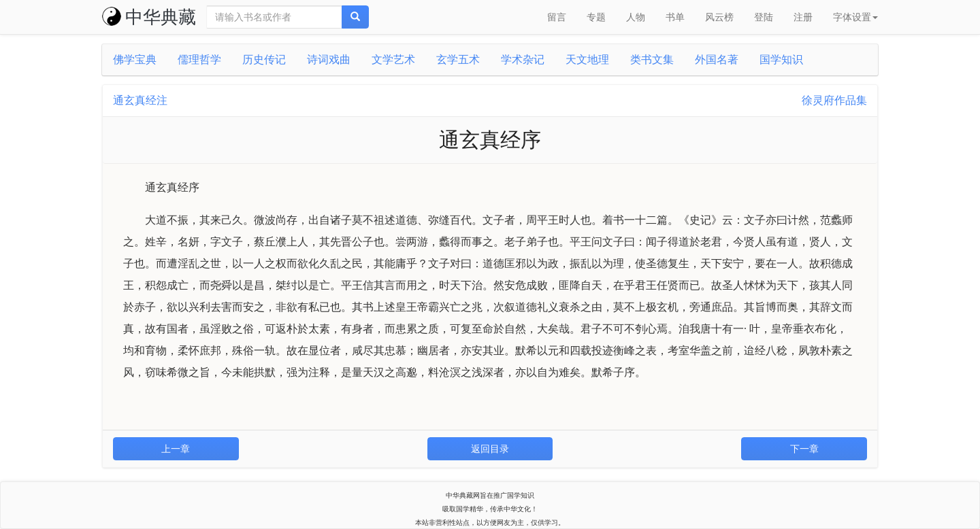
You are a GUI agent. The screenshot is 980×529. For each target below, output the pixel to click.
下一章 (804, 449)
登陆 (764, 17)
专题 (596, 17)
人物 (636, 17)
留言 (557, 17)
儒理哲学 (199, 59)
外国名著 (717, 59)
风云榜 (719, 17)
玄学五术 (458, 59)
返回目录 (490, 449)
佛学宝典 (135, 59)
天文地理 (587, 59)
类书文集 (652, 59)
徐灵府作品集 (834, 100)
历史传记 (264, 59)
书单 (675, 17)
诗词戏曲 (329, 59)
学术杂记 (523, 59)
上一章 (176, 449)
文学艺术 (393, 59)
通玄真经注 (140, 100)
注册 (803, 17)
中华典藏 (149, 17)
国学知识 (781, 59)
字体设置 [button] (855, 17)
